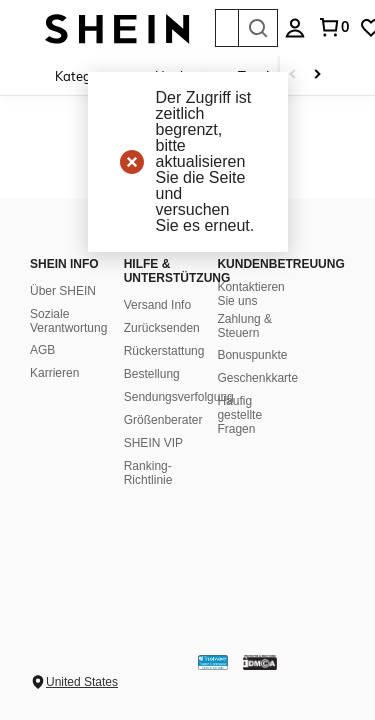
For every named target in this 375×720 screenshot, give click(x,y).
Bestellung (152, 374)
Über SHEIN (63, 291)
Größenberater (163, 420)
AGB (42, 350)
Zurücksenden (162, 328)
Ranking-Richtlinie (148, 473)
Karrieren (54, 373)
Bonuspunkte (252, 355)
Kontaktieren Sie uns (250, 294)
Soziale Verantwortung (68, 321)
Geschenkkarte (257, 378)
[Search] (258, 28)
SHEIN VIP (153, 443)
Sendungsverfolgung (179, 397)
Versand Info (157, 305)
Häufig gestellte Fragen (239, 415)
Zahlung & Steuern (244, 326)
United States (82, 682)
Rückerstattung (164, 351)
